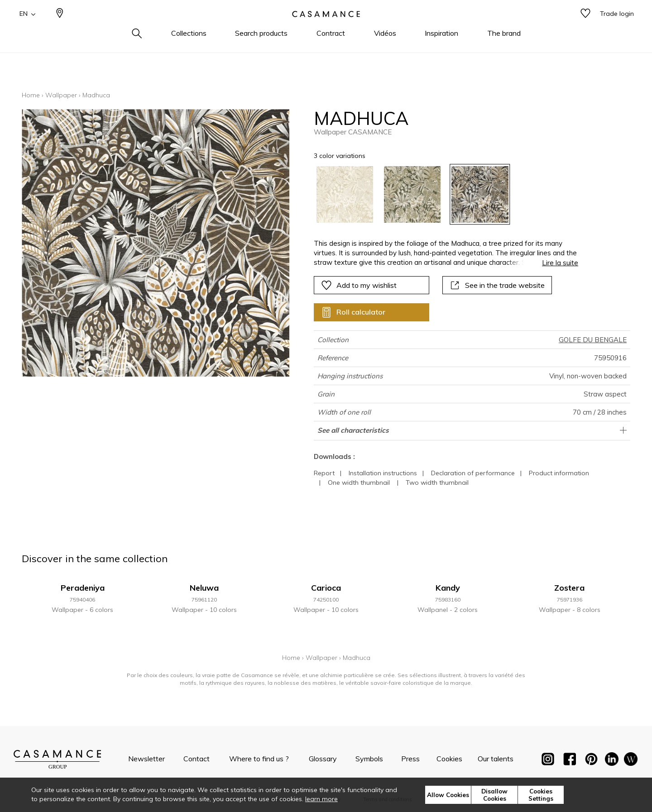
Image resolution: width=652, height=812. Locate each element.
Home (31, 95)
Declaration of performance (473, 473)
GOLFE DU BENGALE (593, 340)
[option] (345, 194)
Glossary (323, 759)
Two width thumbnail (437, 482)
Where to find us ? (259, 759)
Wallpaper (61, 95)
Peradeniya (83, 588)
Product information (559, 473)
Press (410, 759)
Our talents (496, 759)
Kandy (448, 588)
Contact (197, 759)
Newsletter (146, 759)
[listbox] (441, 194)
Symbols (369, 759)
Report (324, 473)
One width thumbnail (359, 482)
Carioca (326, 588)
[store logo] (326, 29)
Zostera (569, 588)
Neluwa (204, 588)
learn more (321, 799)
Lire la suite (560, 263)
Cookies (449, 759)
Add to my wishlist (359, 285)
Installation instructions (383, 473)
